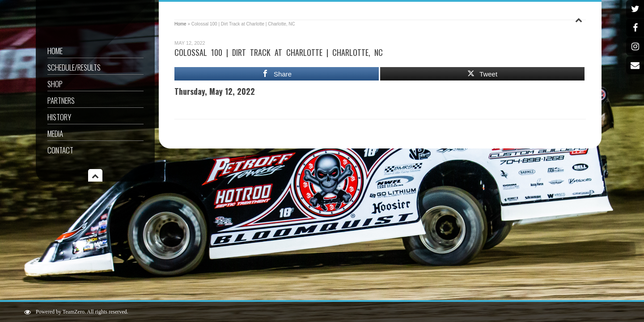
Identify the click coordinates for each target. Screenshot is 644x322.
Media (55, 133)
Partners (61, 100)
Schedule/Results (74, 67)
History (59, 117)
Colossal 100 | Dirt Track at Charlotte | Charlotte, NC (279, 52)
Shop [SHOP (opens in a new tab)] (55, 84)
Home (55, 51)
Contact (60, 150)
